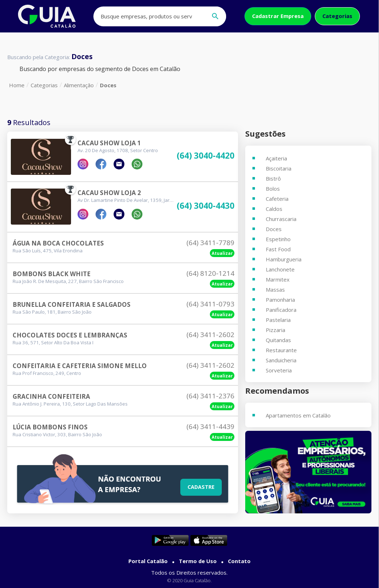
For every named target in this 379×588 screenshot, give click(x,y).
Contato (239, 561)
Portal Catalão (148, 561)
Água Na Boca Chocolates (58, 243)
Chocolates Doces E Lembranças (70, 335)
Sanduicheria (281, 360)
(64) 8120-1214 (210, 273)
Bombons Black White (52, 274)
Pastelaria (278, 320)
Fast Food (278, 249)
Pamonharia (280, 300)
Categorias (337, 16)
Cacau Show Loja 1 (109, 143)
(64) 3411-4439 (210, 426)
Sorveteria (279, 370)
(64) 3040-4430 (206, 206)
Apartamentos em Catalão (298, 415)
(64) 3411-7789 (210, 243)
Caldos (274, 209)
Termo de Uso (198, 561)
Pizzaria (276, 330)
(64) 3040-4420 (206, 156)
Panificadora (281, 310)
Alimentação (79, 85)
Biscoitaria (279, 168)
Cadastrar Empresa (278, 16)
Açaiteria (276, 158)
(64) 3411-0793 (210, 304)
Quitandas (278, 340)
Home (17, 85)
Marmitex (278, 279)
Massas (275, 289)
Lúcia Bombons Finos (50, 427)
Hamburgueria (284, 259)
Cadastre (201, 487)
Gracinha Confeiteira (51, 396)
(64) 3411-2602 (210, 335)
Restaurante (281, 350)
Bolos (273, 189)
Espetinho (278, 239)
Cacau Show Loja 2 (109, 193)
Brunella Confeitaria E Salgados (72, 304)
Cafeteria (277, 199)
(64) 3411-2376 (210, 396)
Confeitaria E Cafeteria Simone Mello (80, 366)
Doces (108, 85)
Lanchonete (280, 269)
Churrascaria (281, 219)
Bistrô (273, 178)
